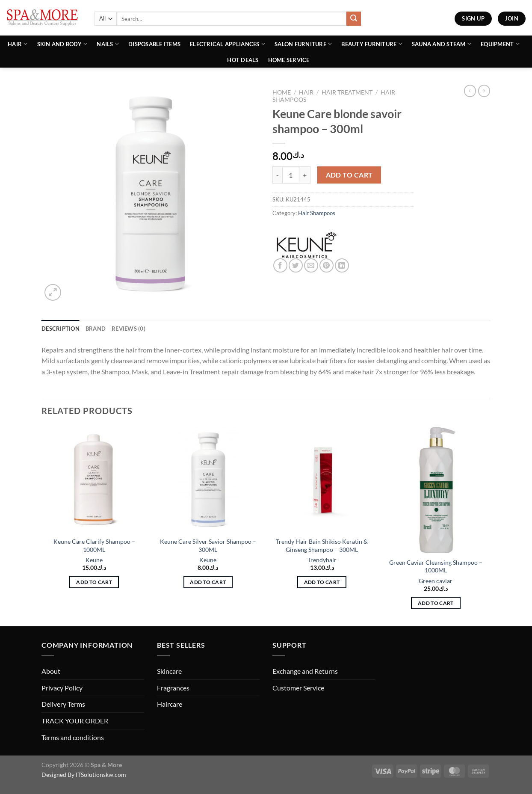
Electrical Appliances (228, 44)
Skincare (169, 671)
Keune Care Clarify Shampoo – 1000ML (94, 545)
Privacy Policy (62, 688)
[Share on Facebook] (280, 265)
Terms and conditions (73, 737)
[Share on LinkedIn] (342, 265)
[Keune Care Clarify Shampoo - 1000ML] (94, 479)
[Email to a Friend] (311, 265)
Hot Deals (243, 60)
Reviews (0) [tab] (129, 329)
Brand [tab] (96, 329)
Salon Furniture (303, 44)
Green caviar (436, 581)
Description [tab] (61, 329)
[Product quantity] (291, 175)
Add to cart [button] (94, 582)
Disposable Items (154, 44)
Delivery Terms (63, 704)
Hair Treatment (347, 92)
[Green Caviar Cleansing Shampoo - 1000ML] (436, 490)
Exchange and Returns (305, 671)
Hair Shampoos (317, 213)
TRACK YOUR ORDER (75, 721)
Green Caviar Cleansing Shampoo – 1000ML (436, 566)
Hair (18, 44)
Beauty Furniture (372, 44)
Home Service (289, 60)
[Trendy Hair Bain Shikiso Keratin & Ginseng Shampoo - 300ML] (322, 479)
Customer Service (298, 688)
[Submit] (354, 19)
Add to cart (349, 175)
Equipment (500, 44)
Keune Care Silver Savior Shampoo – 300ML (208, 545)
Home (282, 92)
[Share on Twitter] (296, 265)
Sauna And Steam (442, 44)
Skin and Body (62, 44)
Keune (94, 560)
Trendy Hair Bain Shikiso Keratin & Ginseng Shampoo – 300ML (322, 545)
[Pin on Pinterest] (327, 265)
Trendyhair (322, 560)
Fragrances (173, 688)
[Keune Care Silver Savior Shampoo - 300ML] (208, 479)
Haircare (170, 704)
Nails (108, 44)
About (51, 671)
